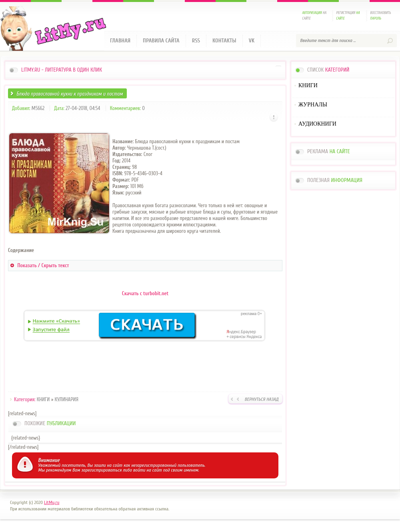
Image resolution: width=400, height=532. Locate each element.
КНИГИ (43, 399)
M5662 (38, 108)
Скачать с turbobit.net (145, 293)
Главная (120, 41)
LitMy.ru (52, 502)
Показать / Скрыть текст (43, 265)
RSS (196, 41)
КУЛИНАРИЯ (67, 399)
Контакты (224, 41)
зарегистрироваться (101, 470)
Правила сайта (161, 41)
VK (252, 41)
